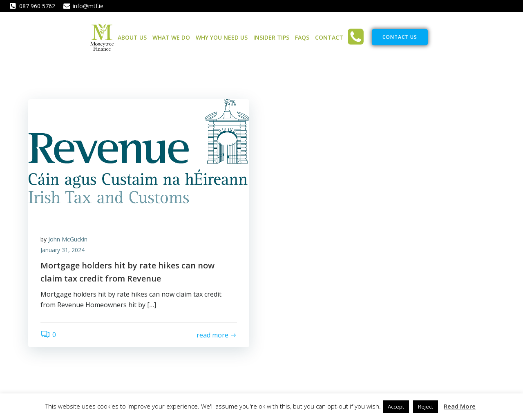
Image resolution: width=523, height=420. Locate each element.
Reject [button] (426, 407)
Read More (460, 406)
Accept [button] (396, 407)
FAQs (302, 37)
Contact (329, 37)
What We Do (171, 37)
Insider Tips (271, 37)
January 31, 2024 (63, 250)
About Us (132, 37)
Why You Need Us (222, 37)
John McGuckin (68, 239)
